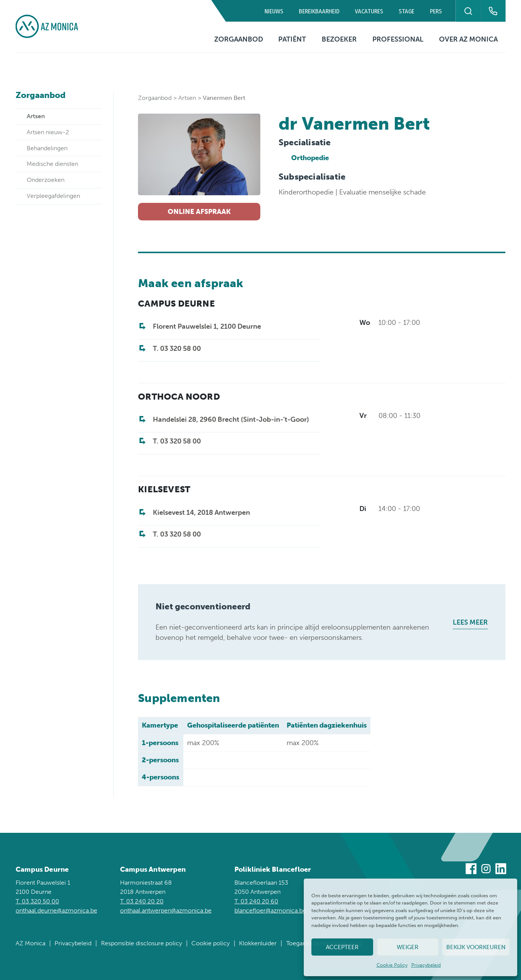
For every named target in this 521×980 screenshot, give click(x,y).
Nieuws (274, 11)
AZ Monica (30, 943)
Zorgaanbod (239, 39)
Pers (436, 11)
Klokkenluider (258, 943)
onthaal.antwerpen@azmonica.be (166, 910)
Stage (406, 11)
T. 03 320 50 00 (37, 901)
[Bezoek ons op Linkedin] (501, 870)
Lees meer (470, 622)
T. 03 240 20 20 (142, 901)
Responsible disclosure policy (142, 943)
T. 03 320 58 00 (177, 349)
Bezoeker (339, 39)
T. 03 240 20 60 (256, 901)
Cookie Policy (392, 965)
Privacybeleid (426, 965)
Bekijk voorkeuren (476, 947)
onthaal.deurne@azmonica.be (56, 910)
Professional (398, 39)
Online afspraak (199, 212)
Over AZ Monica (468, 39)
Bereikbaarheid (319, 11)
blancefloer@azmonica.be (270, 910)
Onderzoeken (46, 180)
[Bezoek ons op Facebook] (471, 870)
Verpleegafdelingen (53, 196)
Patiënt (292, 39)
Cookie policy (211, 943)
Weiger (408, 947)
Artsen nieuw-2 (48, 132)
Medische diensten (52, 164)
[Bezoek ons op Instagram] (486, 870)
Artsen (187, 98)
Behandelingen (47, 148)
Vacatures (369, 11)
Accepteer (342, 947)
